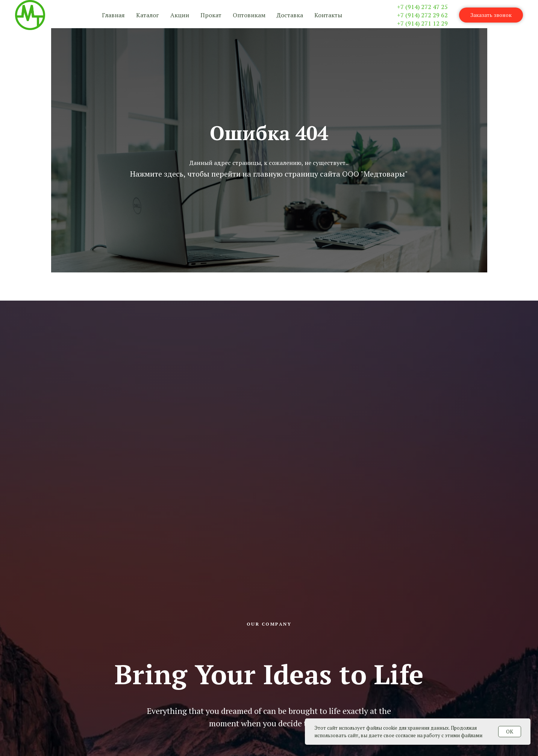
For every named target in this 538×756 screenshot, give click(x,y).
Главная (113, 15)
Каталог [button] (148, 15)
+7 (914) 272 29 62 (422, 15)
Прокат (211, 15)
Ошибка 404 (269, 133)
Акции (180, 15)
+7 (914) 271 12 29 (422, 23)
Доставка (290, 15)
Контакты (328, 15)
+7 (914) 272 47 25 (422, 7)
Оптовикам (249, 15)
